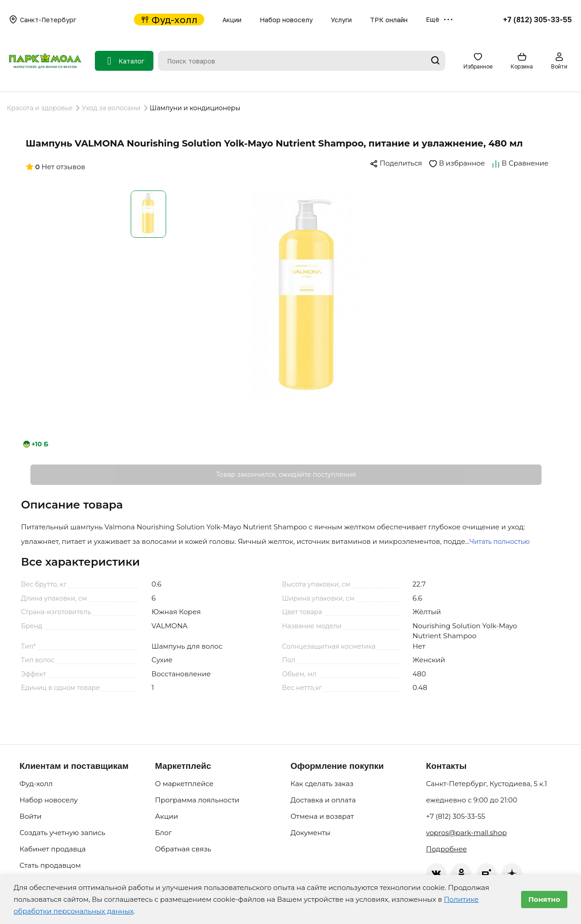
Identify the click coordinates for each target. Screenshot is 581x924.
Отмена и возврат (322, 816)
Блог (164, 833)
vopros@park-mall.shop (467, 833)
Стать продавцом (50, 865)
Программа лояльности (197, 800)
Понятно (544, 899)
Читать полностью (499, 542)
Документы (310, 833)
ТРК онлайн (389, 20)
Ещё (439, 20)
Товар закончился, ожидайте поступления (286, 474)
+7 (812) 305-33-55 (537, 20)
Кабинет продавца (53, 849)
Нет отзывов (56, 167)
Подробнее (447, 849)
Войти (31, 816)
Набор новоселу (286, 20)
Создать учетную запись (62, 833)
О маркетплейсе (185, 784)
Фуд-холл (169, 20)
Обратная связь (183, 849)
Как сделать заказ (322, 784)
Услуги (341, 20)
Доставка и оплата (323, 800)
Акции (232, 20)
